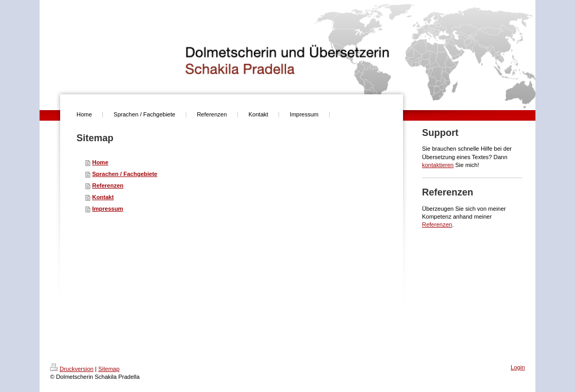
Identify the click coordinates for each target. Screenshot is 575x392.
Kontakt (103, 197)
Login (518, 367)
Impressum (108, 209)
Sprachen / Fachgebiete (125, 174)
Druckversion (72, 369)
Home (100, 162)
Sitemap (109, 369)
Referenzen (108, 185)
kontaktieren (438, 165)
